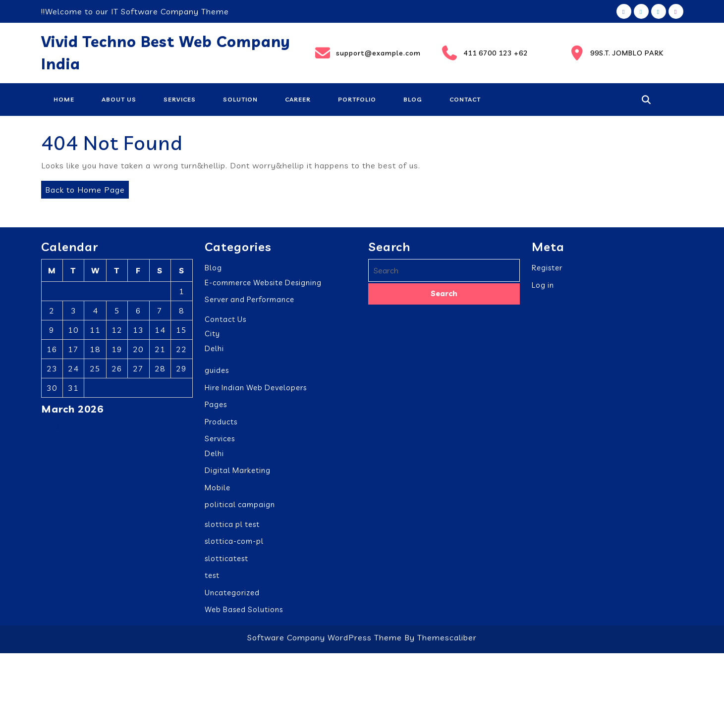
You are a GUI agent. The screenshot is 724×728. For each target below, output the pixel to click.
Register (547, 273)
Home (64, 99)
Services (180, 99)
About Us (119, 99)
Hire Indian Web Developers (256, 392)
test (212, 580)
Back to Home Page (83, 188)
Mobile (218, 493)
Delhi (214, 353)
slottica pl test (232, 529)
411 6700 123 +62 (484, 53)
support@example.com (367, 53)
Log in (543, 290)
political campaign (240, 509)
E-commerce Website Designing (263, 287)
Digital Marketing (238, 475)
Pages (216, 409)
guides (217, 375)
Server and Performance (250, 304)
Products (221, 427)
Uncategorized (232, 598)
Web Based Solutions (244, 614)
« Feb (52, 431)
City (212, 338)
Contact (465, 99)
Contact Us (225, 324)
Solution (240, 99)
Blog (413, 99)
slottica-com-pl (234, 546)
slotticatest (226, 563)
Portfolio (357, 99)
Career (298, 99)
